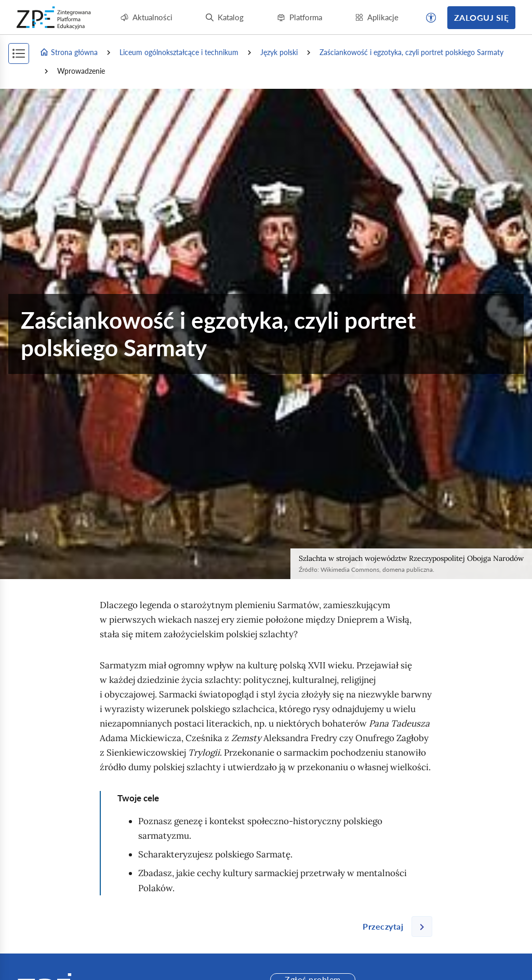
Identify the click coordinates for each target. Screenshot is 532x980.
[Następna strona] (393, 927)
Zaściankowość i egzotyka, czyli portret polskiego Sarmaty (411, 52)
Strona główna (69, 52)
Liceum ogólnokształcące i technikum (179, 52)
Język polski (279, 52)
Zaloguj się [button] (481, 17)
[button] (431, 18)
